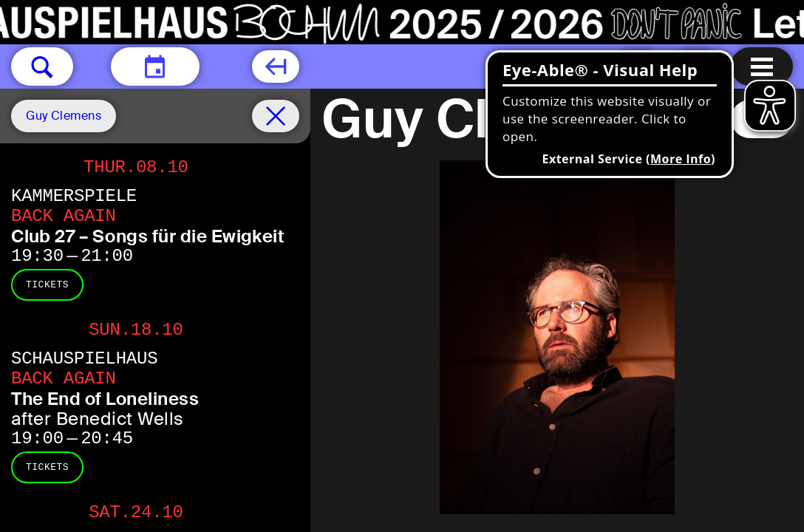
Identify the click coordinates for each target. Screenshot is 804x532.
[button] (42, 66)
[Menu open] (762, 66)
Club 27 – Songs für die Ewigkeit (148, 236)
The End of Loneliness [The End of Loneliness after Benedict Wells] (105, 399)
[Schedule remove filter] (276, 116)
